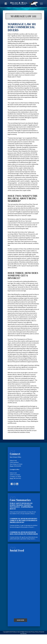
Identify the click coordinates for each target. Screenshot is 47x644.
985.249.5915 (17, 478)
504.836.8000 (17, 466)
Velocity (24, 633)
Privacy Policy (35, 632)
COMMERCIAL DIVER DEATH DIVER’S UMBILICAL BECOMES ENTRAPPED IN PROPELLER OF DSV (23, 520)
